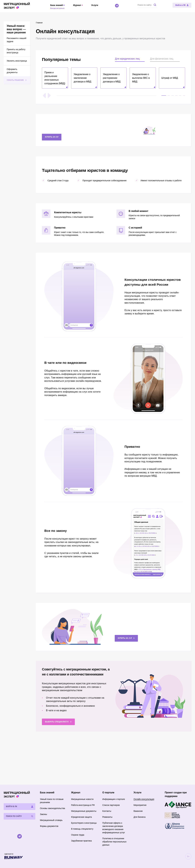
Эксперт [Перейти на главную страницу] (17, 6)
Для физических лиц (162, 59)
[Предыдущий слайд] (44, 96)
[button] (55, 78)
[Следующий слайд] (49, 96)
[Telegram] (117, 6)
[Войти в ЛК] (182, 5)
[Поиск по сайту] (147, 5)
